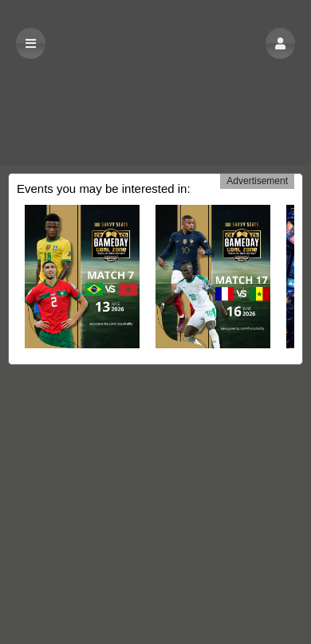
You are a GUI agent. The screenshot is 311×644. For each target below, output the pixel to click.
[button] (280, 43)
